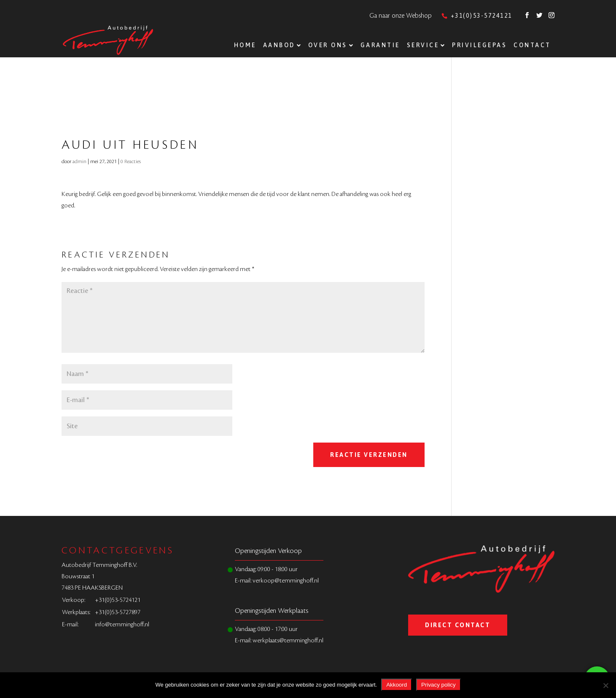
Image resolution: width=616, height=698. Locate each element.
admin (79, 161)
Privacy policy (438, 685)
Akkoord (397, 685)
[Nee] (605, 685)
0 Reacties (131, 161)
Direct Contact (458, 625)
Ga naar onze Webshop (401, 16)
